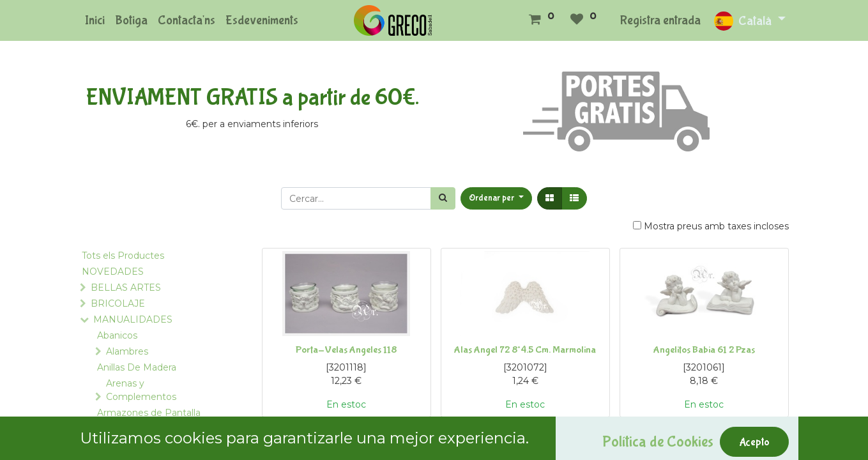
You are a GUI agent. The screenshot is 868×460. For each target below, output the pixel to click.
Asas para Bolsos (134, 429)
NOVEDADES (113, 272)
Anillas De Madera (137, 367)
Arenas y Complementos (141, 390)
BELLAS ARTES (126, 287)
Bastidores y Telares (141, 445)
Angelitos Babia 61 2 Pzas (704, 350)
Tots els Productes (123, 256)
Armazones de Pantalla (149, 413)
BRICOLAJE (118, 303)
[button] (496, 198)
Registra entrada (660, 20)
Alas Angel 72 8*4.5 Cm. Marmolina (525, 350)
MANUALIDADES (133, 319)
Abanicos (117, 335)
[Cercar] (443, 198)
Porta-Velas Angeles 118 (346, 350)
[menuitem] (95, 20)
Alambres (127, 351)
